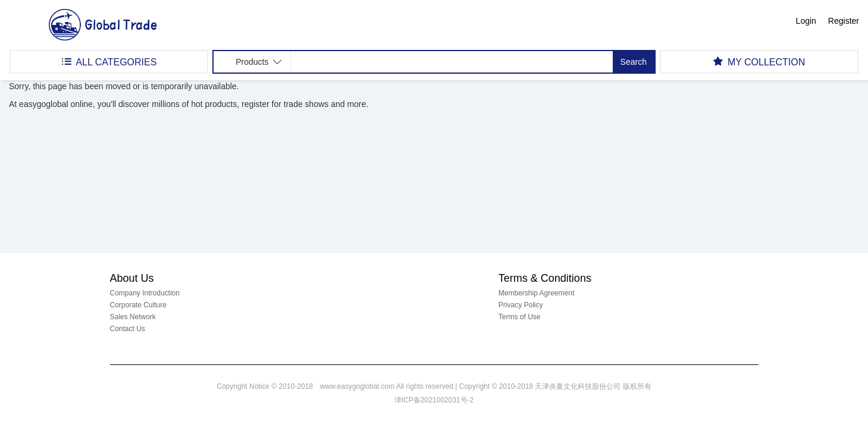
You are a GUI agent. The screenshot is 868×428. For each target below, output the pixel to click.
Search (634, 62)
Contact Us (128, 329)
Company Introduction (145, 293)
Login (806, 21)
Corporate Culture (138, 305)
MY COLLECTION (759, 62)
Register (844, 21)
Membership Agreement (536, 293)
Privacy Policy (521, 305)
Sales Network (133, 317)
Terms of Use (520, 317)
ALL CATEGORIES (109, 62)
